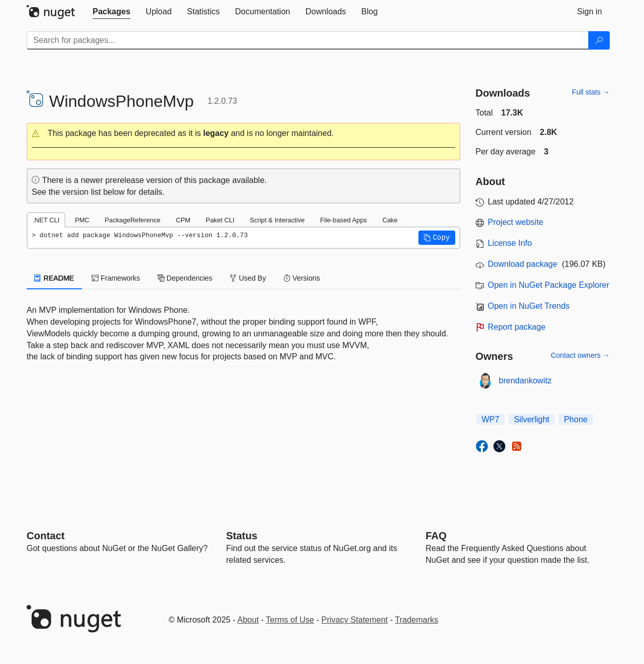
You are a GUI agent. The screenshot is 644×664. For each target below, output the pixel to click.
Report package (517, 327)
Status (242, 536)
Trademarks (417, 620)
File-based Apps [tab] (344, 220)
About (248, 620)
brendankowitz (525, 381)
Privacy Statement (354, 620)
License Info (510, 243)
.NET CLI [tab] (46, 220)
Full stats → (591, 92)
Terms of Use (290, 620)
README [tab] (54, 278)
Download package (523, 264)
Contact (46, 536)
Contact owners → (580, 355)
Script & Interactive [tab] (277, 220)
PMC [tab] (82, 220)
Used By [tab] (248, 278)
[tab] (112, 12)
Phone (575, 419)
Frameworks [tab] (116, 278)
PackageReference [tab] (133, 220)
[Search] (599, 40)
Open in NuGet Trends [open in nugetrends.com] (529, 306)
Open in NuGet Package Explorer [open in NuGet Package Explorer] (549, 285)
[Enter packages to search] (308, 40)
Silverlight (532, 419)
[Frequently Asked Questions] (436, 536)
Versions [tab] (302, 278)
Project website (516, 222)
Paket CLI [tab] (220, 220)
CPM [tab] (183, 220)
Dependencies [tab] (185, 278)
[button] (243, 134)
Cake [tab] (390, 220)
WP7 (491, 419)
